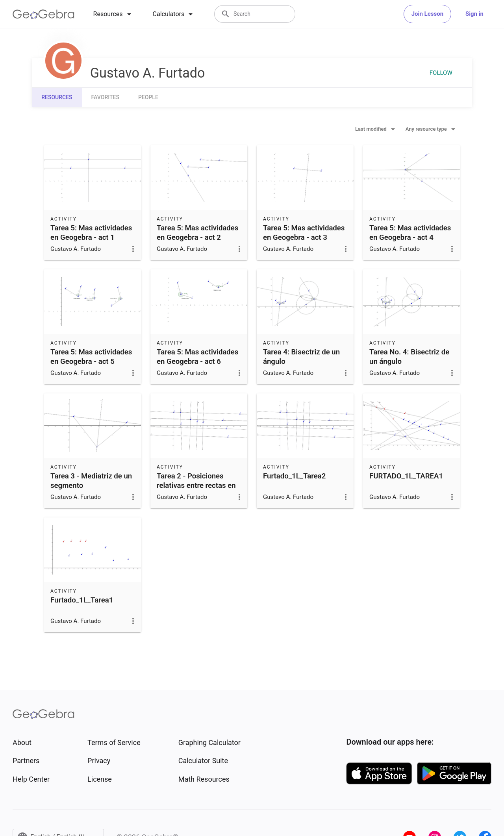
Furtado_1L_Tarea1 (82, 600)
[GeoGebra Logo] (44, 14)
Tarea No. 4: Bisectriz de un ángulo (409, 357)
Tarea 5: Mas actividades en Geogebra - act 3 (304, 233)
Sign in (474, 14)
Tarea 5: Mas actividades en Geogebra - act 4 (410, 233)
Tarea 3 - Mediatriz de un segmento (91, 481)
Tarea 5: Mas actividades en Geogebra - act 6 (197, 357)
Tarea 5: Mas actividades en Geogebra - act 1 (91, 233)
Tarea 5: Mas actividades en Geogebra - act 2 (197, 233)
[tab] (114, 14)
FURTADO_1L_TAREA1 (406, 476)
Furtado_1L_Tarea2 (294, 476)
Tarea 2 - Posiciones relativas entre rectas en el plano (196, 486)
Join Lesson (427, 14)
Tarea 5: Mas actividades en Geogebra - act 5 (91, 357)
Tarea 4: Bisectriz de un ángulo (301, 357)
